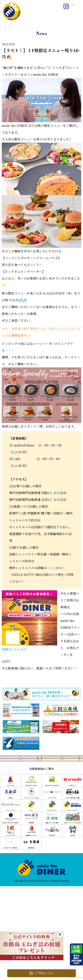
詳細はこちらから (14, 649)
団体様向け (21, 775)
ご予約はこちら (41, 973)
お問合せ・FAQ (62, 762)
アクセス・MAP (21, 762)
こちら (51, 568)
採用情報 (62, 775)
